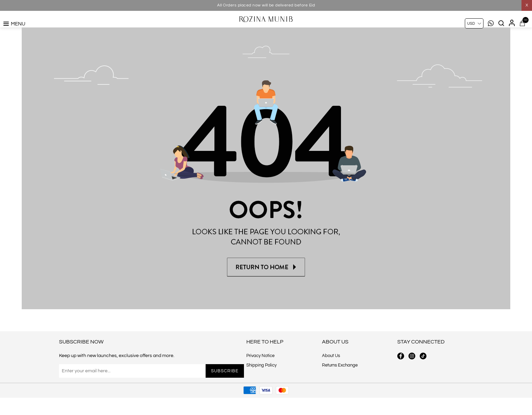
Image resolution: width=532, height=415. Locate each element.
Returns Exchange (340, 382)
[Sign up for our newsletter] (131, 388)
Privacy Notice (260, 373)
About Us (331, 373)
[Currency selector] (474, 23)
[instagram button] (412, 373)
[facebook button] (401, 373)
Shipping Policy (261, 382)
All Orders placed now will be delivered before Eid (266, 5)
